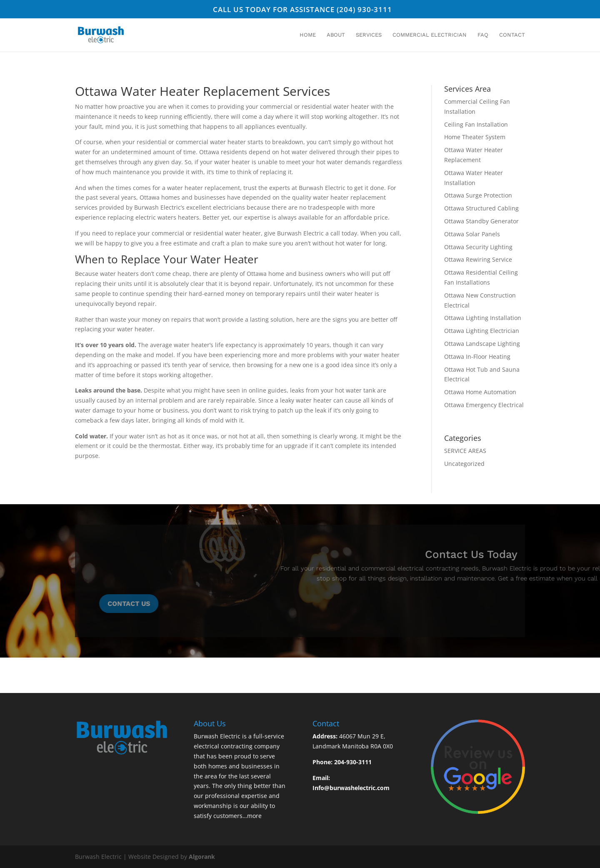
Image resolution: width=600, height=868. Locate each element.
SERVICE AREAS (465, 451)
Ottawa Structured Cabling (481, 208)
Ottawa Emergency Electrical (484, 405)
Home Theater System (475, 137)
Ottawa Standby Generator (481, 221)
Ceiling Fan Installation (476, 124)
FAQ (483, 35)
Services (369, 35)
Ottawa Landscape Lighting (482, 344)
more (254, 816)
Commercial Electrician (430, 35)
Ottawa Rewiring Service (478, 259)
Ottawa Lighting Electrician (482, 331)
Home (308, 35)
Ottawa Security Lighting (478, 247)
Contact (512, 35)
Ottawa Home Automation (480, 392)
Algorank (202, 857)
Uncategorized (464, 464)
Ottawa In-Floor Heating (477, 356)
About (336, 35)
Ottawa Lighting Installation (483, 318)
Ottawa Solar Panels (472, 234)
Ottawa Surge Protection (478, 195)
